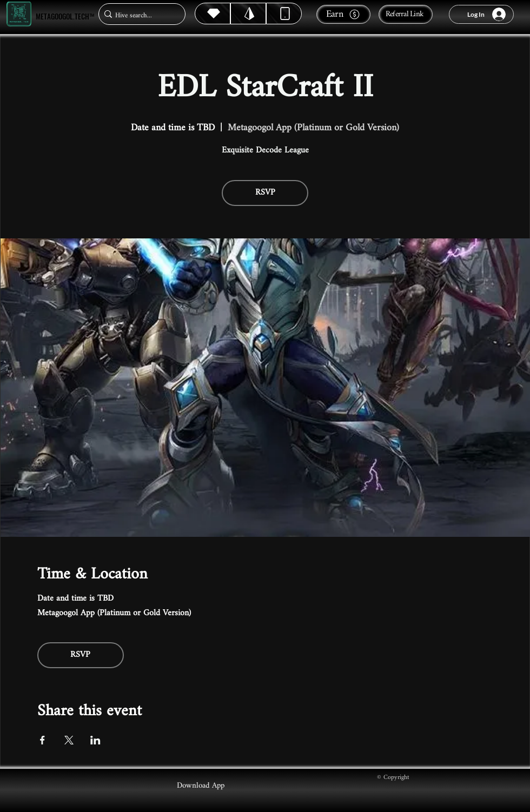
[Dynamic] (284, 14)
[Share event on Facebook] (42, 740)
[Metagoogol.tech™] (19, 14)
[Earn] (343, 14)
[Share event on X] (69, 740)
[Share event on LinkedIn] (95, 740)
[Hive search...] (139, 15)
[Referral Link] (406, 14)
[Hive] (213, 14)
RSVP (265, 193)
